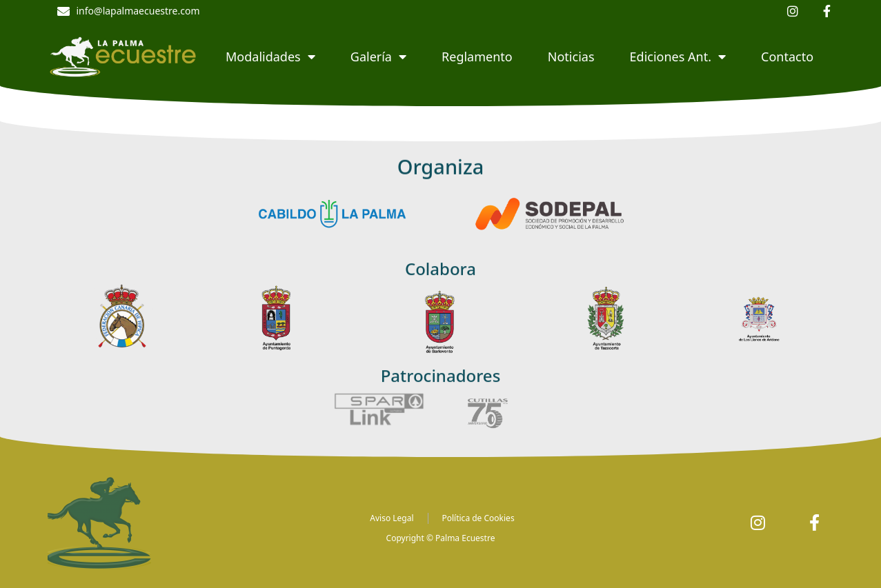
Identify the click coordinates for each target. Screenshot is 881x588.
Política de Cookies (478, 518)
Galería (378, 57)
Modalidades (270, 57)
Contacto (787, 57)
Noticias (571, 57)
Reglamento (477, 57)
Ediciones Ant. (678, 57)
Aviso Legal (392, 518)
